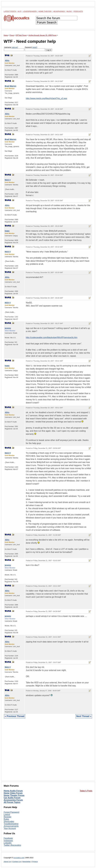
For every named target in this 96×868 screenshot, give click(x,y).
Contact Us (17, 862)
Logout (7, 815)
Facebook (8, 838)
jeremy (8, 328)
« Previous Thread (15, 716)
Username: (14, 49)
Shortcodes (9, 821)
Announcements (11, 826)
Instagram (8, 841)
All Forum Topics (12, 802)
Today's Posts (86, 791)
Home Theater (45, 11)
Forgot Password (12, 812)
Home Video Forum (13, 793)
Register (8, 817)
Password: (35, 49)
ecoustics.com (19, 858)
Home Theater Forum (14, 795)
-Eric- (7, 60)
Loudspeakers (30, 11)
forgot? (35, 47)
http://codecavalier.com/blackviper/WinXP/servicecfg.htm (52, 337)
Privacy (35, 862)
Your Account (10, 828)
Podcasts (78, 11)
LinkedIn (8, 843)
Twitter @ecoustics (12, 845)
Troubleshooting (11, 824)
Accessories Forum (13, 800)
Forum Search (47, 22)
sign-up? (15, 47)
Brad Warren (10, 86)
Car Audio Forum (12, 798)
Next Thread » (84, 716)
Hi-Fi (20, 11)
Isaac (7, 231)
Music (69, 11)
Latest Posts (10, 11)
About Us (7, 862)
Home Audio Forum (13, 791)
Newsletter (26, 862)
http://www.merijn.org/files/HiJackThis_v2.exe (46, 98)
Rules (6, 819)
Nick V (8, 180)
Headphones (59, 11)
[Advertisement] (48, 751)
